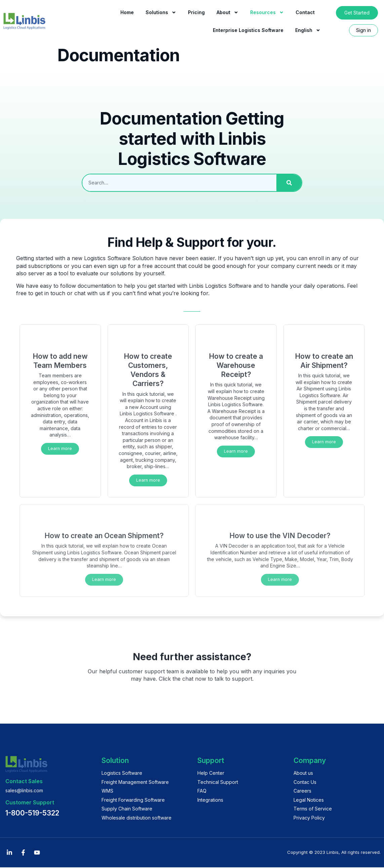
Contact (305, 12)
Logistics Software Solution (119, 258)
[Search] (289, 183)
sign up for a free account (142, 266)
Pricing (196, 12)
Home (127, 12)
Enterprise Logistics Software (248, 30)
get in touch (50, 293)
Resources (267, 12)
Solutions (161, 12)
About (227, 12)
